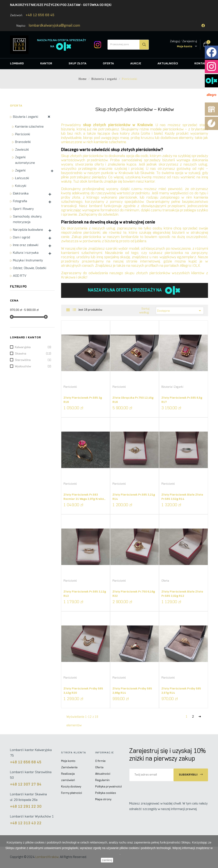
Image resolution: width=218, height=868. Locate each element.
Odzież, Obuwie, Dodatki (30, 268)
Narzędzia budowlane (28, 230)
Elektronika (21, 194)
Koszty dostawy (71, 787)
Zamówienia (69, 768)
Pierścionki (23, 134)
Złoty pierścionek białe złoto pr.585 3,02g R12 (182, 594)
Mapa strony (103, 800)
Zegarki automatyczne (25, 160)
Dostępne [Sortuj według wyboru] (180, 311)
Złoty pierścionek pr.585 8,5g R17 (182, 400)
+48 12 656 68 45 (40, 15)
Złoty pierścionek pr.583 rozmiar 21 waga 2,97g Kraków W (85, 498)
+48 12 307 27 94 (26, 785)
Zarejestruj (190, 41)
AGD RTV (20, 276)
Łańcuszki (22, 178)
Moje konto (68, 761)
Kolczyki (21, 186)
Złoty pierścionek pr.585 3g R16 (83, 400)
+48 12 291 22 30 (26, 807)
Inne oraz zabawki (26, 245)
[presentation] (165, 790)
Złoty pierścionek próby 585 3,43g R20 (83, 691)
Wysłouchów (33, 367)
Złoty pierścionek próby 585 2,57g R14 (181, 691)
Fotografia (20, 201)
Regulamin (102, 780)
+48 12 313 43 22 (26, 823)
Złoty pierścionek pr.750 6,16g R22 (134, 594)
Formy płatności (72, 793)
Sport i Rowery (23, 209)
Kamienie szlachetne (29, 127)
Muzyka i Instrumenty (28, 260)
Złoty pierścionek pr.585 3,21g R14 (134, 497)
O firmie (100, 761)
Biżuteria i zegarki (26, 117)
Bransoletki (23, 142)
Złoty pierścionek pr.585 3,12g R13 (85, 594)
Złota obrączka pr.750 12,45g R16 (133, 400)
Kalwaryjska (33, 347)
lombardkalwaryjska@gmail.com (54, 26)
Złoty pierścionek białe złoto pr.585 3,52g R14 (182, 497)
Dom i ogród (22, 237)
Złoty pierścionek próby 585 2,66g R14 (132, 691)
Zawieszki (22, 150)
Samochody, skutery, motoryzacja (27, 219)
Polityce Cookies (109, 854)
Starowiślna (33, 360)
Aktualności (103, 774)
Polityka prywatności (108, 787)
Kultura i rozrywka (26, 253)
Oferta (16, 106)
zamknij (107, 860)
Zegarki (20, 171)
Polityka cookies (106, 793)
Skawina (33, 354)
